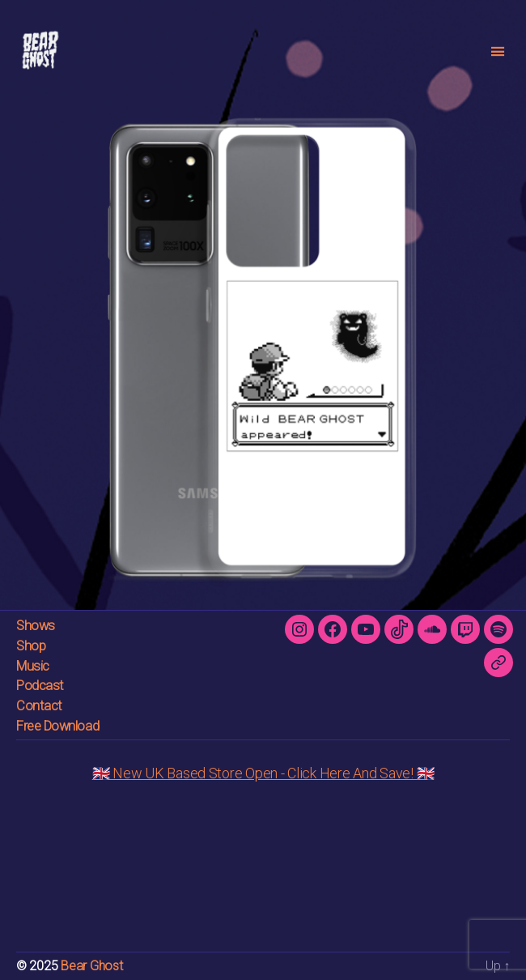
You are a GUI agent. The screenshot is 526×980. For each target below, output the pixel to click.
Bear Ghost (91, 966)
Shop (31, 646)
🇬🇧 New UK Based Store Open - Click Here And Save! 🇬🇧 (263, 773)
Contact (39, 706)
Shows (36, 626)
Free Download (57, 726)
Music (33, 666)
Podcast (40, 686)
